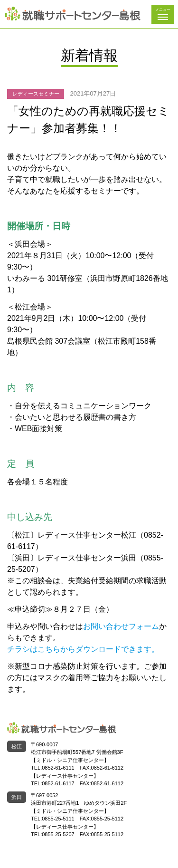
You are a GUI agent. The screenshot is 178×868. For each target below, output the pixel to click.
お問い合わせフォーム (121, 626)
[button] (163, 14)
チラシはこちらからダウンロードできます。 (83, 649)
